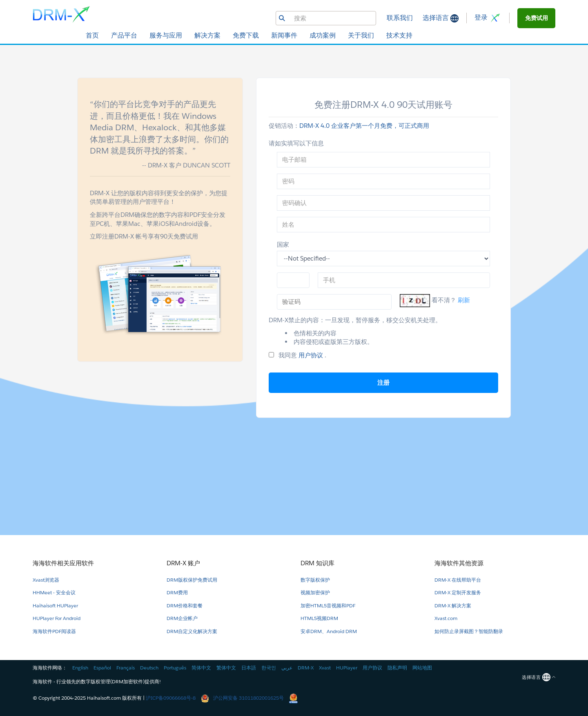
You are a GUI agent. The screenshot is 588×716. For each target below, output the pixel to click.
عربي (287, 668)
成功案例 (323, 35)
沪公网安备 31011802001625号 (243, 698)
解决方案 (207, 35)
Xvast (325, 668)
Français (126, 668)
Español (102, 668)
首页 (92, 35)
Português (175, 668)
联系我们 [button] (400, 18)
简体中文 (201, 668)
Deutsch (149, 668)
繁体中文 (226, 668)
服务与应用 (166, 35)
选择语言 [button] (437, 18)
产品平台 (124, 35)
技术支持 (399, 35)
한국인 (269, 668)
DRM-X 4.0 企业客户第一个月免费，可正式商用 (364, 126)
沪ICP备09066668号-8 (171, 698)
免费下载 (246, 35)
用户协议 (312, 355)
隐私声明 (397, 668)
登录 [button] (488, 18)
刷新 (464, 300)
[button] (536, 18)
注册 (383, 383)
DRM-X (306, 668)
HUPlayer (347, 668)
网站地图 (422, 668)
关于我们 (361, 35)
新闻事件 (284, 35)
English (80, 668)
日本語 (249, 668)
